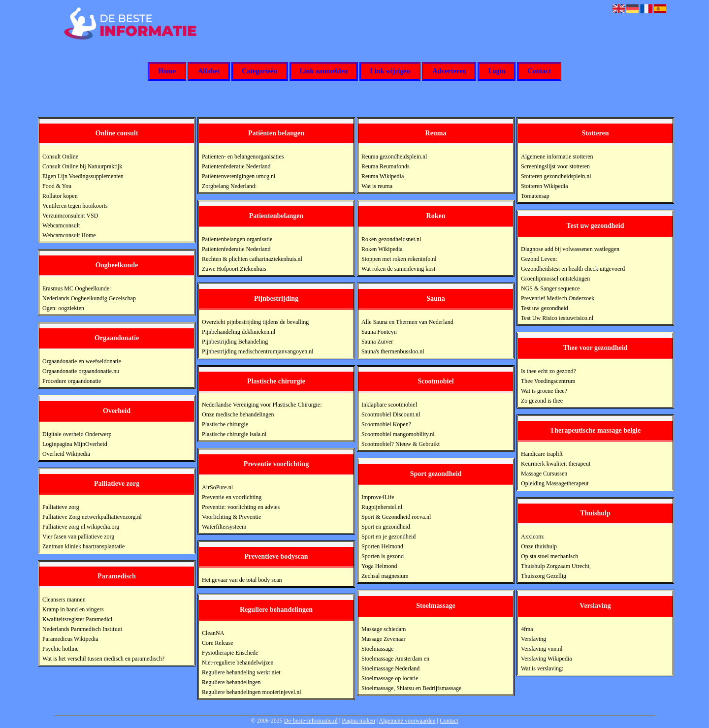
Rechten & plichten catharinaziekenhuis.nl (252, 259)
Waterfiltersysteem (224, 527)
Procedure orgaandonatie (72, 381)
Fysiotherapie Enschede (230, 653)
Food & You (57, 186)
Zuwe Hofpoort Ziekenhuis (234, 269)
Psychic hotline (61, 649)
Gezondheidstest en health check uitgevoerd (573, 269)
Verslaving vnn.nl (542, 649)
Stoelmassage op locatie (390, 678)
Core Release (218, 643)
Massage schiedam (384, 629)
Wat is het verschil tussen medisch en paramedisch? (103, 659)
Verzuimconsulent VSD (70, 216)
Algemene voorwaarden (407, 721)
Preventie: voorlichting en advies (241, 507)
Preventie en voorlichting (232, 497)
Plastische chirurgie (225, 424)
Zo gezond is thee (542, 401)
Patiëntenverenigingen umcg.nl (239, 176)
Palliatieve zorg (61, 507)
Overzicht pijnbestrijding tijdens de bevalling (255, 322)
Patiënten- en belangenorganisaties (243, 157)
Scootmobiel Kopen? (386, 424)
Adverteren (449, 72)
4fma (527, 629)
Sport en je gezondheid (388, 537)
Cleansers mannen (64, 600)
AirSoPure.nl (217, 487)
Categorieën (259, 72)
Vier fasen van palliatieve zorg (78, 537)
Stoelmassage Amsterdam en (395, 659)
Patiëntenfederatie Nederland (236, 166)
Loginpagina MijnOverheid (75, 444)
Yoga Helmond (379, 566)
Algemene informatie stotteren (557, 157)
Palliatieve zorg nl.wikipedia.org (81, 527)
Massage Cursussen (544, 474)
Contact (539, 72)
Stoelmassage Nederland (390, 668)
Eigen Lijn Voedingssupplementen (83, 176)
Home (167, 72)
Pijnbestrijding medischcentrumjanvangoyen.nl (258, 351)
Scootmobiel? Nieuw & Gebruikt (401, 444)
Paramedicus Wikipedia (70, 639)
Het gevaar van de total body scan (242, 580)
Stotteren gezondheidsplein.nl (556, 176)
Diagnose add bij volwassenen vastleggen (570, 249)
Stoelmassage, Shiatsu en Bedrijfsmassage (411, 688)
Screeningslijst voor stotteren (555, 166)
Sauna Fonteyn (379, 332)
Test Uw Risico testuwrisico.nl (557, 318)
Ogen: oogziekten (63, 308)
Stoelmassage (377, 649)
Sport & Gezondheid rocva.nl (396, 517)
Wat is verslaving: (542, 668)
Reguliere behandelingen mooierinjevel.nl (252, 692)
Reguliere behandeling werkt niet (241, 672)
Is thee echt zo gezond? (548, 371)
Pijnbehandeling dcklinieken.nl (239, 332)
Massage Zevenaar (384, 639)
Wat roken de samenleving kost (398, 269)
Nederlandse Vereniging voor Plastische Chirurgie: (262, 405)
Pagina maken (358, 721)
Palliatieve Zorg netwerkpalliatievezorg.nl (92, 517)
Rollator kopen (60, 196)
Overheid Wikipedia (66, 454)
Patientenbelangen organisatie (237, 239)
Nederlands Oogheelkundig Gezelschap (89, 298)
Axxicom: (533, 537)
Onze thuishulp (539, 546)
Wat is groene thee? (544, 391)
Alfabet (209, 72)
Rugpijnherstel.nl (382, 507)
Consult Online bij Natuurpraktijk (82, 166)
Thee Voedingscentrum (548, 381)
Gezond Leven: (539, 259)
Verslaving (533, 639)
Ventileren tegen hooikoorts (75, 206)
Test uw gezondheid (545, 308)
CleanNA (213, 633)
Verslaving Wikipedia (547, 659)
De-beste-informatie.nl (311, 721)
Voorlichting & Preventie (231, 517)
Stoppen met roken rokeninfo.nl (399, 259)
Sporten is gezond (383, 556)
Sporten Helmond (382, 546)
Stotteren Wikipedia (545, 186)
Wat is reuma (377, 186)
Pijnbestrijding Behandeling (235, 342)
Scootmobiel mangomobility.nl (398, 434)
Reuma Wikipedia (383, 176)
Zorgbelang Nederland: (229, 186)
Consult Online (60, 157)
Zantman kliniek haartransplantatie (83, 546)
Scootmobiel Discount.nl (391, 414)
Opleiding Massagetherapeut (555, 483)
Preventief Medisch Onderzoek (558, 298)
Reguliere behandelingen (231, 682)
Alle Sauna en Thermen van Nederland (407, 322)
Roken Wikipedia (382, 249)
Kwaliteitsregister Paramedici (77, 619)
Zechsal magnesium (385, 576)
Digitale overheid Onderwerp (77, 434)
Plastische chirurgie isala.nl (234, 434)
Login (497, 72)
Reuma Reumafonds (386, 166)
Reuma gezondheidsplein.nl (394, 157)
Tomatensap (535, 196)
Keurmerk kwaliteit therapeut (556, 464)
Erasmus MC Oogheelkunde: (77, 288)
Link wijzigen (390, 72)
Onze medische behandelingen (238, 414)
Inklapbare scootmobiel (389, 405)
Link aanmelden (324, 72)
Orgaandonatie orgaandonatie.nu (81, 371)
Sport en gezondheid (386, 527)
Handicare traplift (542, 454)
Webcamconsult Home (69, 235)
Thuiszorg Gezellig (544, 576)
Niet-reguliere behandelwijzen (238, 663)
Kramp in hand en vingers (73, 609)
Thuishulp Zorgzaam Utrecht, (556, 566)
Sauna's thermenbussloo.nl (393, 351)
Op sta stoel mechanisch (549, 556)
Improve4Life (378, 497)
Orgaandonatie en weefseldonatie (82, 361)
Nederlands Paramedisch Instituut (82, 629)
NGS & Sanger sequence (550, 288)
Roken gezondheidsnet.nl (391, 239)
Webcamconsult (61, 225)
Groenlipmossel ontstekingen (555, 279)
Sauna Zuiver (377, 342)
